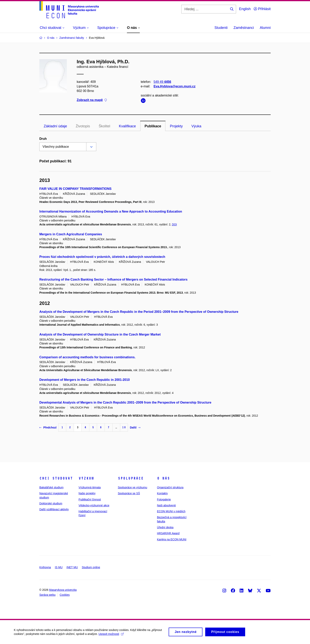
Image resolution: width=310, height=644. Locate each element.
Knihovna (45, 567)
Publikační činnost (90, 499)
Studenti (221, 28)
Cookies (65, 595)
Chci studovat (56, 478)
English (245, 9)
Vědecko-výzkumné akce (94, 505)
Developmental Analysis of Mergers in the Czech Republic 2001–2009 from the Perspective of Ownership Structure (125, 402)
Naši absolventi (166, 505)
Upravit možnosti (111, 636)
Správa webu (47, 595)
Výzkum (86, 478)
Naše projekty (87, 493)
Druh (43, 139)
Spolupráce (131, 478)
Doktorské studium (51, 503)
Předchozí (48, 427)
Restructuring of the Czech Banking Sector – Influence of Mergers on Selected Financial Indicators (113, 279)
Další (135, 427)
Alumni (265, 28)
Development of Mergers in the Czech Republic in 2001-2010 (85, 380)
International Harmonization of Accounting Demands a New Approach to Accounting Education (111, 211)
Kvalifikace (127, 126)
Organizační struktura (170, 487)
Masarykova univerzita (63, 590)
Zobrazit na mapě (92, 100)
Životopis (83, 126)
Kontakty (162, 493)
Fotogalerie (164, 499)
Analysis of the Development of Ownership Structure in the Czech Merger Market (100, 334)
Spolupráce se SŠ (129, 493)
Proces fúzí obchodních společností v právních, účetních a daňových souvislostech (102, 257)
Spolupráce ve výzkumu (133, 487)
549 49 (162, 82)
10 (124, 427)
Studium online (91, 567)
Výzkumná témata (90, 487)
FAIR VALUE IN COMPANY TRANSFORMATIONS (75, 189)
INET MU (72, 567)
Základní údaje (55, 126)
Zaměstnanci (244, 28)
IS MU (59, 567)
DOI (174, 224)
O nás (163, 478)
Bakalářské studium (51, 487)
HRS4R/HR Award (168, 533)
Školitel (104, 126)
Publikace (153, 126)
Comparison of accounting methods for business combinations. (87, 357)
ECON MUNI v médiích (171, 511)
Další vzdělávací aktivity (54, 509)
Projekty (176, 126)
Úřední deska (165, 527)
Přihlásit (262, 9)
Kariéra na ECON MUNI (172, 539)
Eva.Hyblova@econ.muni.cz (175, 86)
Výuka (196, 126)
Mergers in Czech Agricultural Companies (71, 234)
